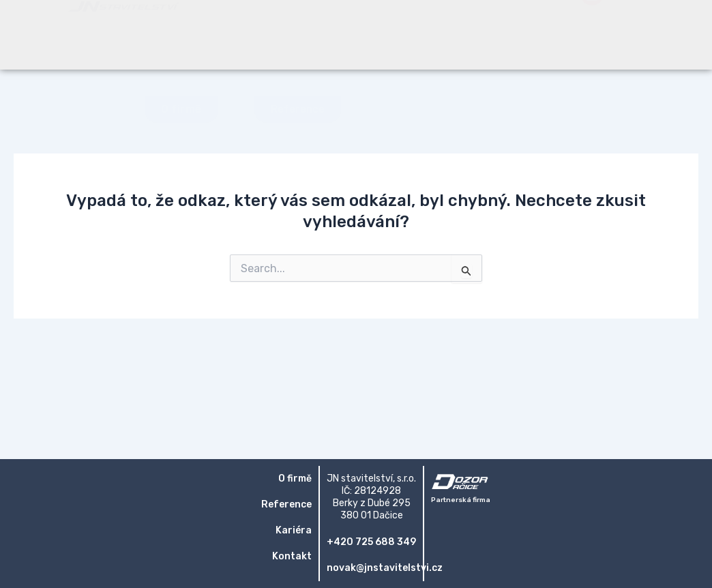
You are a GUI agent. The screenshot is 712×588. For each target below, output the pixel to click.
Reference (286, 504)
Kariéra (294, 530)
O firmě (295, 479)
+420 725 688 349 (371, 542)
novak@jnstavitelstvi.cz (385, 568)
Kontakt (292, 556)
